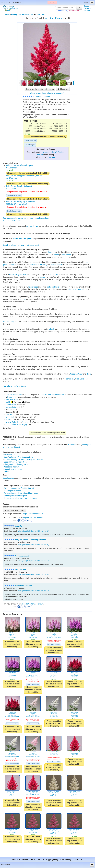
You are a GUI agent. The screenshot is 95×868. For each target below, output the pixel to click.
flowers (51, 252)
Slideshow (63, 89)
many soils (54, 275)
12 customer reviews (36, 97)
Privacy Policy (65, 860)
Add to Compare (30, 145)
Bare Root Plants (53, 18)
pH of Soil (10, 417)
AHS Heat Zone (12, 400)
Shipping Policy (52, 860)
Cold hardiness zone (14, 395)
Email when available (14, 196)
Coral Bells (80, 379)
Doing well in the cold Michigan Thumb (30, 540)
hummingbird (56, 265)
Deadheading (9, 322)
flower (36, 226)
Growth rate (11, 405)
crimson (30, 226)
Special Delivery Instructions (16, 462)
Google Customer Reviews (32, 514)
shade (56, 255)
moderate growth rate (18, 275)
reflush (51, 329)
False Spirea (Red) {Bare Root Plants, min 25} (33, 531)
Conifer (25, 422)
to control (72, 445)
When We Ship (10, 455)
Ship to (52, 3)
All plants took (20, 570)
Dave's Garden (58, 152)
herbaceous (34, 265)
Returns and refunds (20, 860)
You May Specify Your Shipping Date (19, 457)
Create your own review (15, 510)
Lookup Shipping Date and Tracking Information (23, 459)
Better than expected (23, 586)
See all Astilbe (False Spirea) (15, 386)
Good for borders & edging (17, 424)
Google (46, 152)
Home (7, 15)
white (13, 265)
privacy (52, 157)
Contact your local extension (53, 395)
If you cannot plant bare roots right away (21, 498)
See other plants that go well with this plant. (21, 245)
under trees (33, 287)
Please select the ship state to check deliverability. (46, 137)
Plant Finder (6, 2)
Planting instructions (13, 491)
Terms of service (37, 860)
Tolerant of (10, 415)
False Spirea (41, 15)
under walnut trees (55, 287)
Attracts (9, 420)
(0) (86, 2)
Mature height (12, 407)
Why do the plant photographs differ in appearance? (47, 93)
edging (23, 299)
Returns (7, 472)
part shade (66, 255)
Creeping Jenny (76, 374)
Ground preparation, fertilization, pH (19, 488)
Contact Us (77, 860)
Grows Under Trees (14, 422)
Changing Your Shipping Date (16, 464)
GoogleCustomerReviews (88, 8)
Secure (40, 155)
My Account (6, 865)
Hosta (89, 374)
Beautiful (18, 526)
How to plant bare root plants (16, 496)
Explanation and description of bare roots (21, 493)
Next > (29, 520)
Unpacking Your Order (13, 469)
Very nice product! (22, 556)
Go (79, 8)
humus (42, 277)
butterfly (43, 265)
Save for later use (30, 141)
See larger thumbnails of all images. (40, 89)
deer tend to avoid (76, 289)
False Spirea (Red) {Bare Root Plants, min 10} (33, 561)
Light (8, 402)
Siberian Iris (69, 379)
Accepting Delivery (12, 467)
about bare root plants (23, 238)
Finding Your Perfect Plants (23, 15)
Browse (17, 2)
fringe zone (12, 397)
